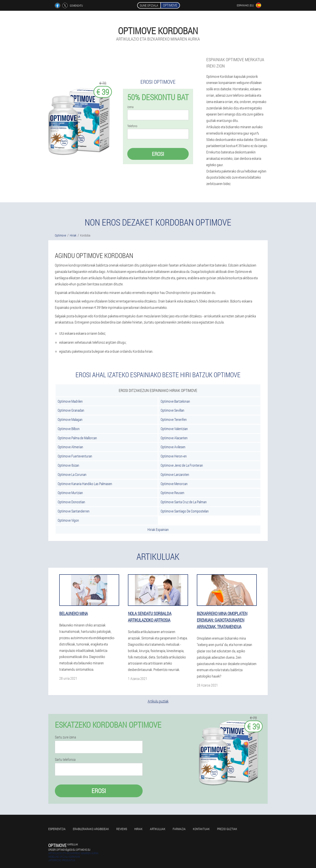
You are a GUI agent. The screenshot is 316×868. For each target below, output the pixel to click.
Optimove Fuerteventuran (75, 456)
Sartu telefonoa (65, 759)
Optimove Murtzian (70, 493)
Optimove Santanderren (74, 511)
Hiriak (138, 829)
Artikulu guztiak (158, 701)
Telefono (132, 126)
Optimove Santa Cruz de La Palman (184, 502)
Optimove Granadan (71, 410)
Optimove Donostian (71, 502)
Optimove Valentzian (174, 429)
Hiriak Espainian (158, 529)
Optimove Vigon (68, 520)
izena (130, 107)
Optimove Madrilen (70, 401)
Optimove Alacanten (174, 438)
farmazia (179, 829)
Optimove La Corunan (72, 474)
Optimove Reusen (172, 493)
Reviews (122, 829)
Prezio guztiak (227, 829)
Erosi (158, 154)
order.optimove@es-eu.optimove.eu (69, 850)
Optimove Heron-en (174, 456)
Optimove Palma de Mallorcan (77, 438)
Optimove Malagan (70, 419)
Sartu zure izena (65, 737)
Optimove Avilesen (173, 447)
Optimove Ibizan (68, 465)
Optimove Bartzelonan (175, 401)
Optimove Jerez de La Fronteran (182, 465)
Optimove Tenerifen (174, 419)
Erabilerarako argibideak (91, 829)
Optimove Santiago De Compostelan (185, 511)
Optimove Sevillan (172, 410)
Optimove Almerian (70, 447)
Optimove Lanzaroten (175, 474)
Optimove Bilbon (69, 429)
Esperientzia (57, 829)
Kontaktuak (201, 829)
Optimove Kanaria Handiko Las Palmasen (85, 484)
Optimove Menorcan (174, 484)
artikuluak (158, 829)
